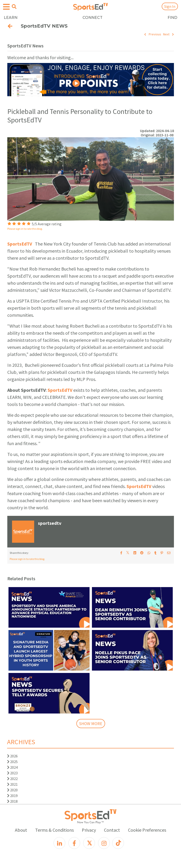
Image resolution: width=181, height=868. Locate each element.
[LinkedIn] (59, 843)
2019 (12, 796)
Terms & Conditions (54, 830)
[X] (89, 843)
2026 (12, 756)
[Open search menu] (14, 7)
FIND (172, 18)
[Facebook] (74, 843)
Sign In (170, 6)
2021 (12, 784)
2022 (12, 779)
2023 (12, 773)
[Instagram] (104, 843)
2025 (12, 762)
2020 (12, 790)
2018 (12, 801)
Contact (112, 830)
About (21, 830)
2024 (12, 767)
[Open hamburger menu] (6, 7)
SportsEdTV (20, 244)
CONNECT (93, 18)
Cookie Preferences (147, 830)
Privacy (89, 830)
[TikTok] (118, 843)
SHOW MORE (91, 724)
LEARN (11, 18)
